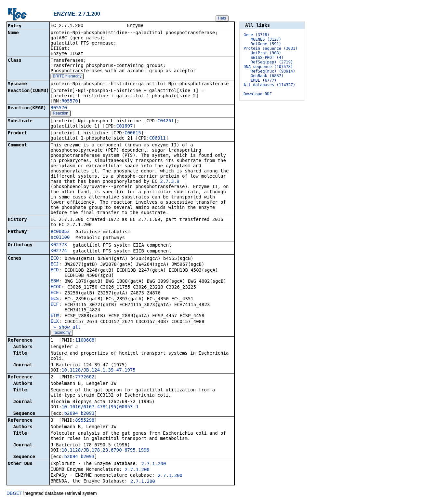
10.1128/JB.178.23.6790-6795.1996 (105, 451)
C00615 (133, 133)
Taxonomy (62, 333)
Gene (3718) (256, 35)
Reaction (60, 114)
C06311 (158, 139)
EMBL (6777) (264, 80)
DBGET (14, 494)
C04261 (166, 121)
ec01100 (60, 238)
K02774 (59, 251)
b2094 (71, 414)
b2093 (87, 414)
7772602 (85, 377)
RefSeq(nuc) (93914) (273, 71)
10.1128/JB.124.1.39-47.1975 (99, 371)
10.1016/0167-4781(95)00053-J (100, 407)
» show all (66, 328)
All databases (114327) (269, 85)
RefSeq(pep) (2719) (272, 62)
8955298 (85, 421)
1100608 (85, 341)
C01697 (125, 127)
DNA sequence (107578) (268, 67)
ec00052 (60, 232)
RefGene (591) (266, 44)
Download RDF (258, 94)
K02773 (59, 245)
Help (222, 18)
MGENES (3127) (266, 39)
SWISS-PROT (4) (267, 58)
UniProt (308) (266, 53)
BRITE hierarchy (67, 77)
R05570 (70, 102)
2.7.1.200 (154, 464)
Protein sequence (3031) (270, 48)
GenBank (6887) (267, 76)
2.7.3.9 (170, 182)
